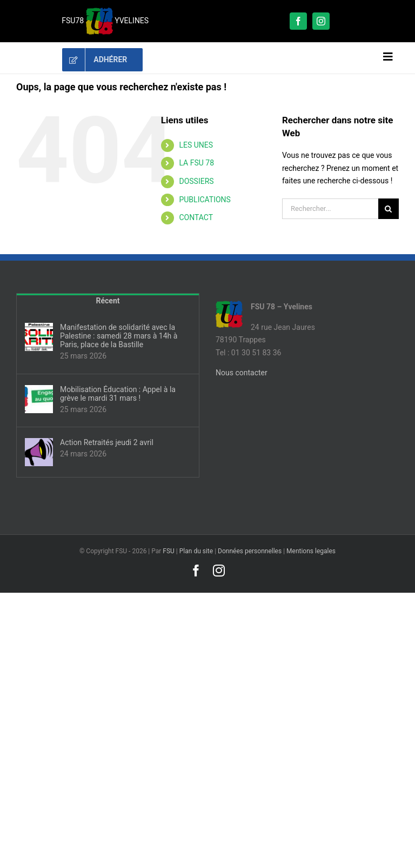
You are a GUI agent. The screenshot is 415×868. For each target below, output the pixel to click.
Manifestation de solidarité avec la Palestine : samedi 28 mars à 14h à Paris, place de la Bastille (119, 336)
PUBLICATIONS (205, 200)
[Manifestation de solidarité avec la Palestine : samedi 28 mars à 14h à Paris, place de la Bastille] (39, 337)
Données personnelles (250, 551)
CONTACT (196, 217)
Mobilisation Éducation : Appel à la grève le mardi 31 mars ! (118, 394)
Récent (108, 301)
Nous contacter (242, 373)
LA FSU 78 (196, 163)
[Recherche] (389, 209)
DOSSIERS (196, 181)
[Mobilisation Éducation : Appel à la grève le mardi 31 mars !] (39, 399)
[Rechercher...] (330, 209)
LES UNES (196, 145)
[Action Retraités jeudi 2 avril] (39, 452)
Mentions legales (311, 551)
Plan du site (196, 551)
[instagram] (321, 21)
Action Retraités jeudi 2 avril (107, 442)
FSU (169, 551)
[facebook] (298, 21)
